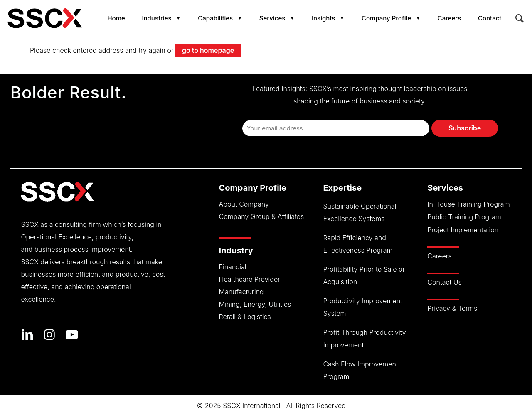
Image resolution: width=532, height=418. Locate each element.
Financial (233, 267)
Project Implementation (463, 230)
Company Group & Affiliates (262, 216)
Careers (439, 256)
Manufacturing (241, 292)
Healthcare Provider (250, 279)
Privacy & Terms (452, 308)
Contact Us (444, 282)
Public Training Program (464, 217)
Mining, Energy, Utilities (255, 304)
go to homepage (208, 50)
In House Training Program (468, 204)
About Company (244, 204)
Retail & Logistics (245, 317)
